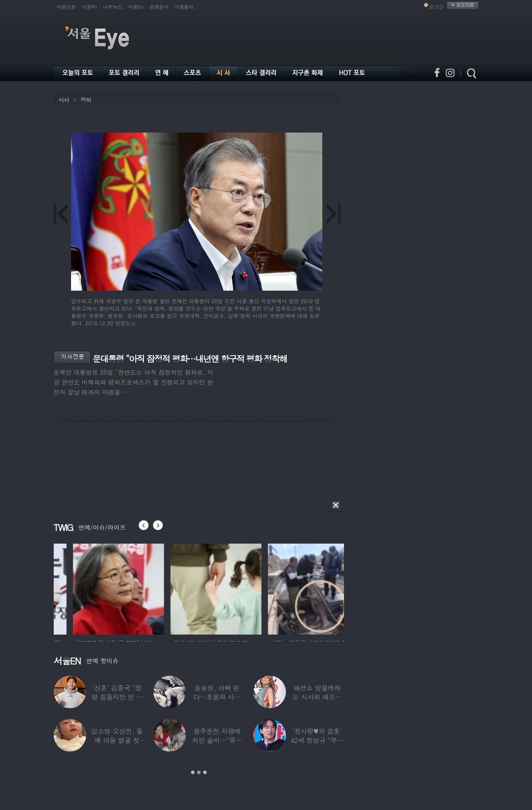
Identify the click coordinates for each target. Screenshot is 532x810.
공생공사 (159, 7)
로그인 (436, 7)
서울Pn (89, 7)
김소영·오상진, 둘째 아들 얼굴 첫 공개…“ (117, 740)
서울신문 (66, 7)
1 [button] (193, 772)
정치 (86, 100)
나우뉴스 (113, 7)
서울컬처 (184, 7)
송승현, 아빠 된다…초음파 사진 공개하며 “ (217, 697)
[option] (99, 588)
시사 (64, 100)
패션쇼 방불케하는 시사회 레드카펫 (317, 697)
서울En (136, 7)
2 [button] (199, 772)
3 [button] (205, 772)
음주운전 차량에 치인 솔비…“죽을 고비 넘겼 (217, 740)
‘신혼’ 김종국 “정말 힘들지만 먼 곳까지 (117, 697)
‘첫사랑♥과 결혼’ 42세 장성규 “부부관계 (317, 740)
